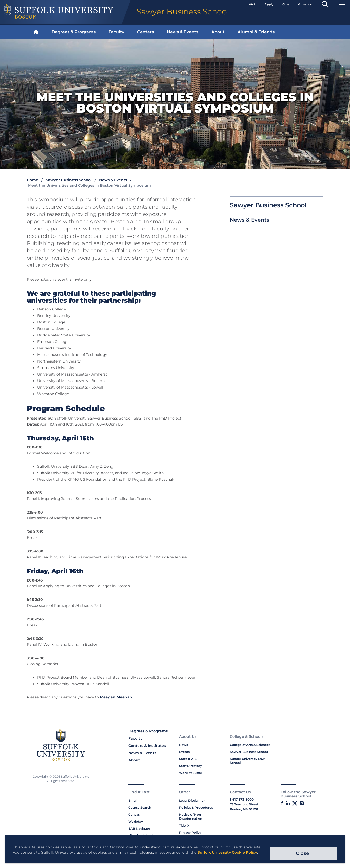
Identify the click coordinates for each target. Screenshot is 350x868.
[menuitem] (36, 32)
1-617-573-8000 (242, 799)
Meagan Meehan (116, 697)
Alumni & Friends (256, 32)
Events (184, 752)
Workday (136, 822)
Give (286, 4)
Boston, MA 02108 (244, 809)
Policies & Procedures (196, 807)
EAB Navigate (139, 829)
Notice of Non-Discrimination (191, 816)
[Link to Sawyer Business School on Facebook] (282, 803)
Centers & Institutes (147, 746)
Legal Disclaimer (192, 800)
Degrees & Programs (74, 32)
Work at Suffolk (191, 773)
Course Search (140, 807)
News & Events (183, 32)
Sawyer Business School (69, 180)
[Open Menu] (342, 4)
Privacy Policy (190, 832)
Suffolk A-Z (188, 759)
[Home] (36, 32)
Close (302, 853)
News (183, 745)
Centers (145, 32)
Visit (252, 4)
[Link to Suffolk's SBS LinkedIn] (288, 803)
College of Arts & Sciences (250, 745)
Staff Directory (190, 766)
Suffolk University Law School (247, 761)
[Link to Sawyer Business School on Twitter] (295, 804)
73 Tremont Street (244, 804)
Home (33, 180)
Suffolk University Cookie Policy (227, 852)
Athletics (305, 4)
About (218, 32)
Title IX (184, 825)
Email (133, 800)
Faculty (116, 32)
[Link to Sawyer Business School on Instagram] (302, 803)
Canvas (134, 814)
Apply (269, 4)
